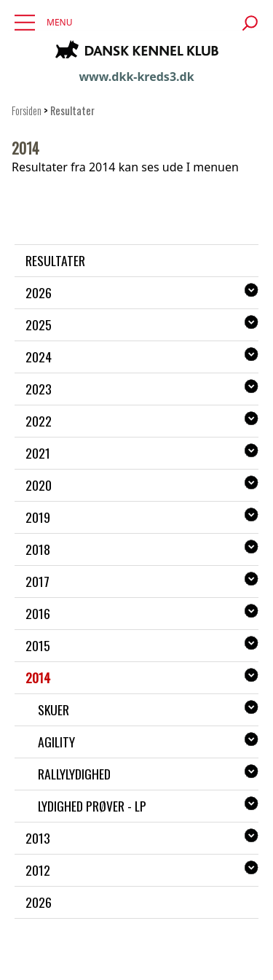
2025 (39, 324)
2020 (39, 485)
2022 (39, 421)
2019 (38, 517)
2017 (37, 581)
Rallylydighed (74, 774)
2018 (38, 549)
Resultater (55, 260)
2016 (38, 613)
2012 (38, 870)
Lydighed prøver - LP (92, 806)
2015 (38, 645)
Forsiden (27, 110)
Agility (56, 742)
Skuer (54, 709)
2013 (38, 838)
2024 (39, 357)
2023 (39, 389)
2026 (39, 292)
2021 (38, 453)
